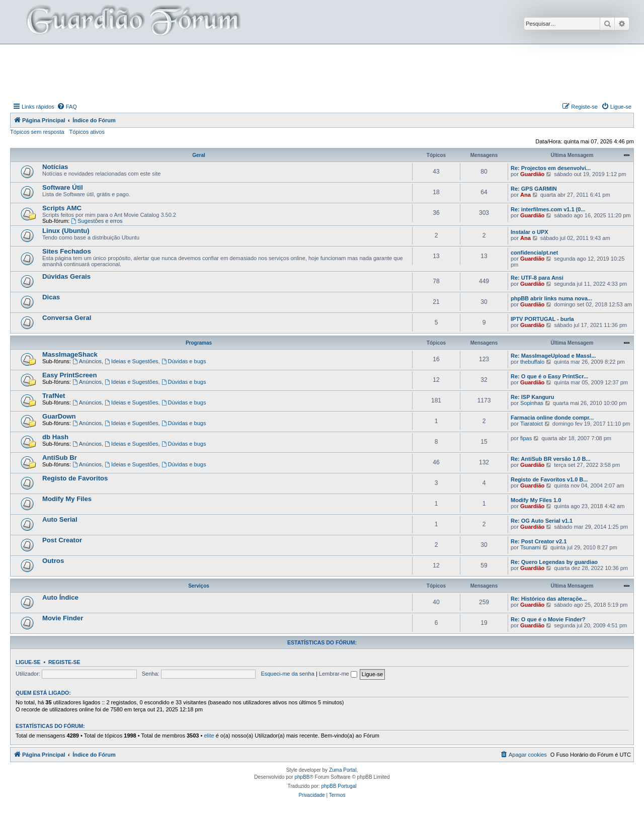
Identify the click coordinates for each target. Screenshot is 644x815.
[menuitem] (67, 107)
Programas (199, 343)
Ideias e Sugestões (131, 361)
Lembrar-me (338, 674)
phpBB (302, 777)
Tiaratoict (532, 424)
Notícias (55, 167)
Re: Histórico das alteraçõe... (549, 599)
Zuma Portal (343, 770)
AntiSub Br (60, 458)
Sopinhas (532, 403)
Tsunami (531, 547)
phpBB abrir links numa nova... (551, 298)
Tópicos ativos (87, 132)
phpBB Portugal (339, 786)
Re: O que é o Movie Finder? (548, 619)
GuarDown (59, 416)
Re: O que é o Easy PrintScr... (549, 376)
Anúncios (87, 361)
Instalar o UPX (530, 232)
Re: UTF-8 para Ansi (537, 278)
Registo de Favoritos (75, 478)
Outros (53, 561)
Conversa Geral (67, 318)
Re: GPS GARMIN (534, 189)
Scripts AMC (62, 208)
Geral (199, 155)
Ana (526, 195)
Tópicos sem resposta (37, 132)
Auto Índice (60, 597)
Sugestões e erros (97, 221)
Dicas (51, 297)
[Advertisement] (322, 72)
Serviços (199, 586)
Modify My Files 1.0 (536, 500)
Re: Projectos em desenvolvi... (551, 168)
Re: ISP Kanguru (533, 397)
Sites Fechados (67, 251)
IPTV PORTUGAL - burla (542, 319)
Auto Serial (60, 519)
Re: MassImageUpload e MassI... (553, 356)
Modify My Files (67, 499)
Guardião (532, 174)
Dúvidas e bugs (184, 361)
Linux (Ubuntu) (66, 231)
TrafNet (54, 396)
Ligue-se (28, 662)
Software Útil (63, 187)
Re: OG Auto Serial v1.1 (542, 521)
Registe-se (64, 662)
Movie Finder (63, 618)
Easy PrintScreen (70, 375)
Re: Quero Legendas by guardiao (554, 562)
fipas (526, 438)
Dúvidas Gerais (66, 276)
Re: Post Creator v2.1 (539, 541)
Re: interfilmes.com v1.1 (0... (548, 209)
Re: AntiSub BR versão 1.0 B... (551, 459)
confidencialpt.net (534, 253)
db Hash (55, 437)
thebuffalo (532, 362)
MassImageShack (70, 354)
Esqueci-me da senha (287, 674)
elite (209, 736)
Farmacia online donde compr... (552, 418)
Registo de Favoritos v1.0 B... (549, 479)
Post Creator (62, 540)
